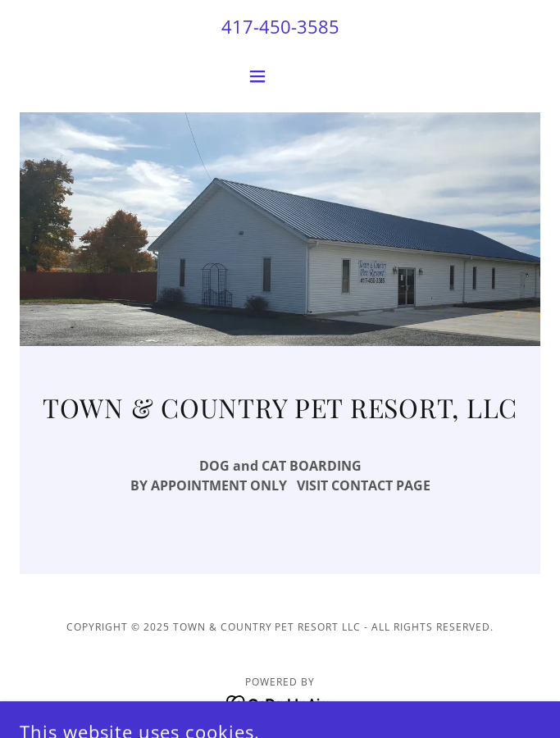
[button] (280, 76)
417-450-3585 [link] (280, 26)
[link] (280, 702)
